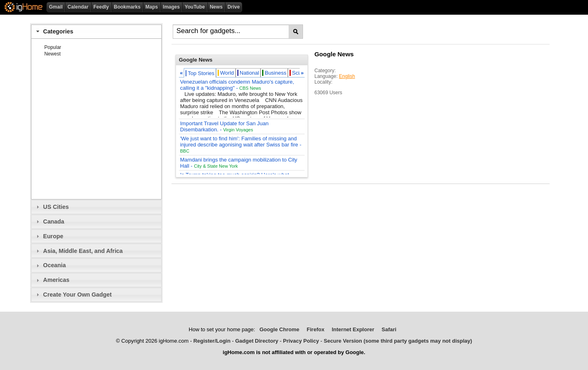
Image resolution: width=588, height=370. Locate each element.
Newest (52, 54)
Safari (389, 329)
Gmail (56, 7)
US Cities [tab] (51, 207)
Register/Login (212, 341)
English (347, 76)
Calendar (78, 7)
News (216, 7)
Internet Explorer (353, 329)
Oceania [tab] (50, 265)
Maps (152, 7)
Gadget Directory (257, 341)
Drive (234, 7)
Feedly (101, 7)
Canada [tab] (49, 222)
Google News (334, 54)
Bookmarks (127, 7)
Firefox (315, 329)
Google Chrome (279, 329)
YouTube (195, 7)
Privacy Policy (301, 341)
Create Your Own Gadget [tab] (73, 295)
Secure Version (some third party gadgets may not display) (398, 341)
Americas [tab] (52, 280)
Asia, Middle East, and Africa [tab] (78, 251)
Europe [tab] (49, 236)
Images (171, 7)
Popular (52, 47)
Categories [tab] (54, 31)
